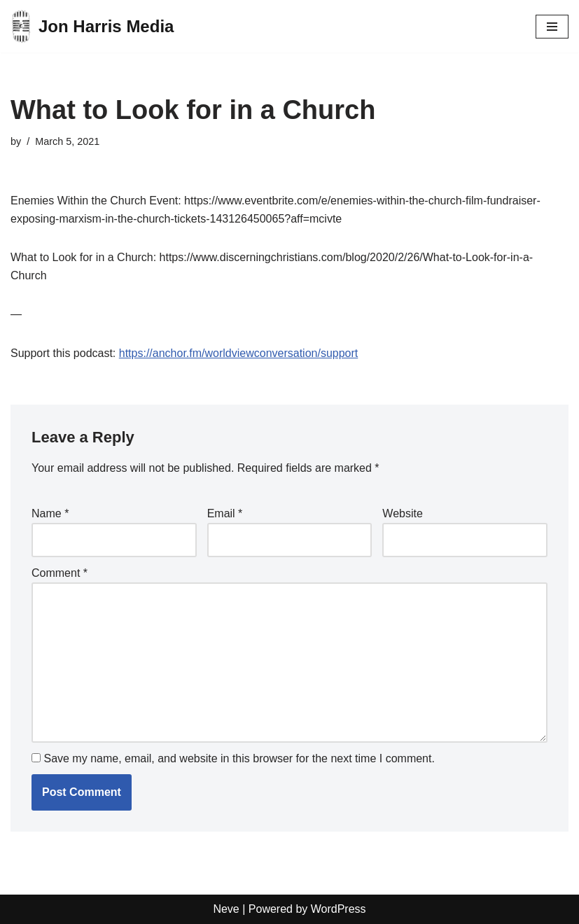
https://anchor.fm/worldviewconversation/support (239, 353)
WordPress (339, 909)
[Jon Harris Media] (92, 26)
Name (50, 513)
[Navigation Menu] (552, 27)
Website (403, 513)
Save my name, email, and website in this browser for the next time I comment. (239, 758)
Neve (226, 909)
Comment (60, 573)
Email (225, 513)
